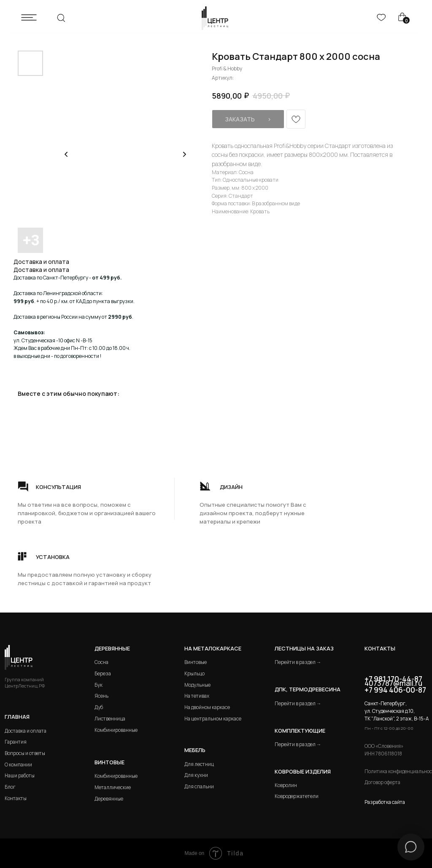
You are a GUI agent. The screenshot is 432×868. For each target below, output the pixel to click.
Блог (10, 787)
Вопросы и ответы (25, 753)
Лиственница (110, 719)
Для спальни (199, 786)
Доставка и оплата (26, 731)
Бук (99, 685)
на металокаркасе (213, 648)
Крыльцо (194, 673)
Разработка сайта (385, 802)
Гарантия (16, 742)
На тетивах (197, 696)
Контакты (16, 798)
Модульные (197, 685)
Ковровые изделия (303, 771)
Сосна (101, 662)
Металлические (113, 787)
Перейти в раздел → (298, 662)
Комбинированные (116, 730)
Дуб (99, 707)
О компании (18, 765)
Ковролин (286, 785)
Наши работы (20, 775)
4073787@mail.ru (393, 683)
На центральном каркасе (213, 719)
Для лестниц (199, 764)
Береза (103, 673)
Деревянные (112, 648)
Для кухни (196, 775)
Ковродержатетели (297, 796)
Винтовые (196, 662)
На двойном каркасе (207, 707)
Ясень (101, 696)
